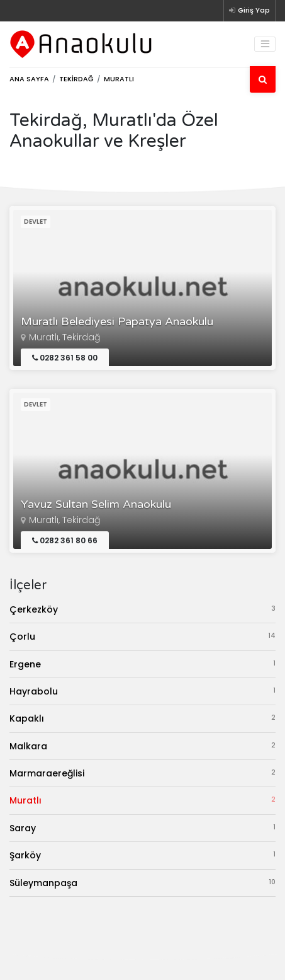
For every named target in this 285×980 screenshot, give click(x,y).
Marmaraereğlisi (142, 773)
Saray (142, 828)
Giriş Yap (249, 10)
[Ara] (263, 79)
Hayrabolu (142, 691)
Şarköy (142, 855)
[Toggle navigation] (265, 44)
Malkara (142, 746)
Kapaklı (142, 718)
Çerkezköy (142, 609)
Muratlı (142, 800)
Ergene (142, 664)
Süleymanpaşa (142, 883)
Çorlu (142, 636)
